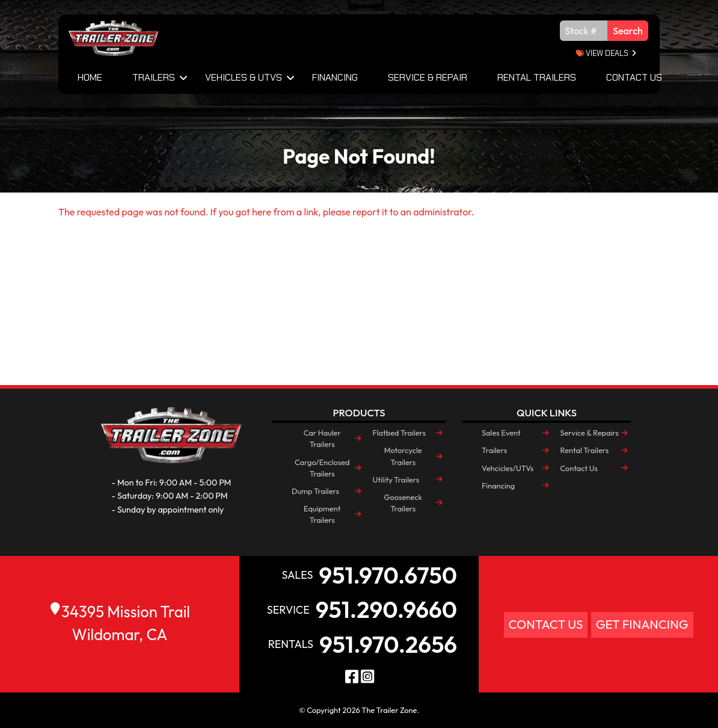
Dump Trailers (315, 491)
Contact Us (634, 77)
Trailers (154, 77)
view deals (602, 53)
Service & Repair (428, 77)
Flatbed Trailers (399, 433)
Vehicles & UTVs (244, 77)
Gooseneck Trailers (403, 503)
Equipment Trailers (322, 514)
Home (90, 77)
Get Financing (642, 624)
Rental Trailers (537, 77)
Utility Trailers (396, 480)
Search (628, 31)
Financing (335, 77)
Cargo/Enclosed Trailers (322, 468)
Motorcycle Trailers (403, 456)
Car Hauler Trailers (322, 438)
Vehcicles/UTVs (508, 468)
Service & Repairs (589, 433)
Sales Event (501, 433)
